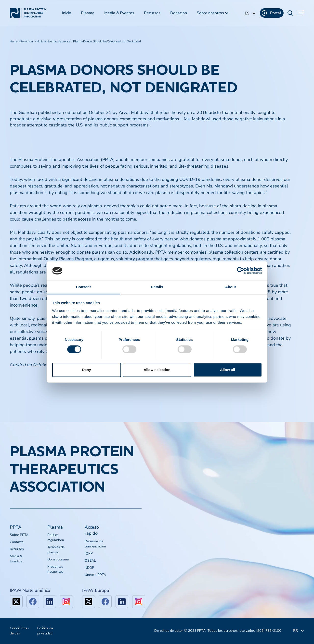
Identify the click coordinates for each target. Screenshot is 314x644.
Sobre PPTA (19, 535)
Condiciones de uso (19, 631)
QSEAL (90, 561)
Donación (179, 13)
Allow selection (157, 370)
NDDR (89, 568)
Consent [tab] (84, 287)
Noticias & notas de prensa (53, 41)
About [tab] (231, 287)
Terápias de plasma (56, 550)
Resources (27, 41)
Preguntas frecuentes (55, 569)
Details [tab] (157, 287)
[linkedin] (50, 602)
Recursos (152, 13)
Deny (86, 370)
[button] (213, 13)
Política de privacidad (45, 631)
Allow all (228, 370)
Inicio (67, 13)
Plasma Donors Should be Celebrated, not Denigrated (107, 41)
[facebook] (33, 602)
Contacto (17, 542)
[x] (16, 602)
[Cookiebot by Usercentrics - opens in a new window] (241, 271)
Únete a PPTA (95, 575)
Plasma (88, 13)
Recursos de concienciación (95, 544)
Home (14, 41)
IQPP (89, 553)
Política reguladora (56, 537)
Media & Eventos (119, 13)
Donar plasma (58, 559)
